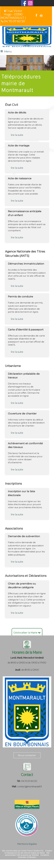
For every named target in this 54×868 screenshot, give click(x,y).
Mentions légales (27, 844)
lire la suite (17, 135)
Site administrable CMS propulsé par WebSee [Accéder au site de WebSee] (27, 854)
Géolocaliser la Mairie (27, 633)
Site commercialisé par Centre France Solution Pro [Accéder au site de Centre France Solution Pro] (23, 851)
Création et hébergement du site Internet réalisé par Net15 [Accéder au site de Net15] (28, 852)
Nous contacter (27, 755)
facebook (36, 15)
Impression (41, 16)
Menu (8, 52)
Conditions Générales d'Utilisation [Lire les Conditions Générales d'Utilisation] (33, 856)
